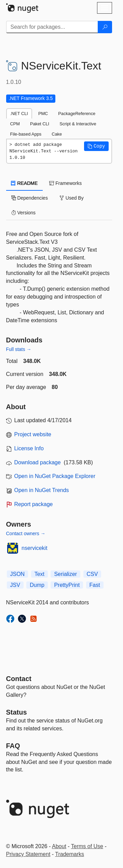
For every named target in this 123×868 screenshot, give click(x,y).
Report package (34, 504)
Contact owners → (26, 533)
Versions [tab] (24, 213)
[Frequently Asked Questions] (13, 746)
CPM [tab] (15, 124)
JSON (18, 574)
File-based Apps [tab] (26, 134)
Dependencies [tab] (30, 198)
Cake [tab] (57, 134)
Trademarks (70, 854)
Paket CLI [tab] (40, 124)
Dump (37, 585)
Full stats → (19, 349)
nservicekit (35, 548)
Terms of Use (87, 846)
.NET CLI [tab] (19, 114)
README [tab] (25, 183)
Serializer (65, 574)
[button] (96, 146)
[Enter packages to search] (52, 27)
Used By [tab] (72, 198)
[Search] (105, 27)
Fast (95, 585)
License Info (29, 448)
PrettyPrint (67, 585)
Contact (19, 679)
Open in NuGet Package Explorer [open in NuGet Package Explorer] (55, 476)
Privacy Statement (28, 854)
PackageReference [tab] (77, 114)
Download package (38, 462)
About (59, 846)
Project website (33, 434)
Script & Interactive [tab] (78, 124)
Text (39, 574)
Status (17, 712)
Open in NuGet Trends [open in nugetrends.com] (42, 490)
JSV (15, 585)
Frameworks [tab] (65, 183)
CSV (92, 574)
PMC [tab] (43, 114)
